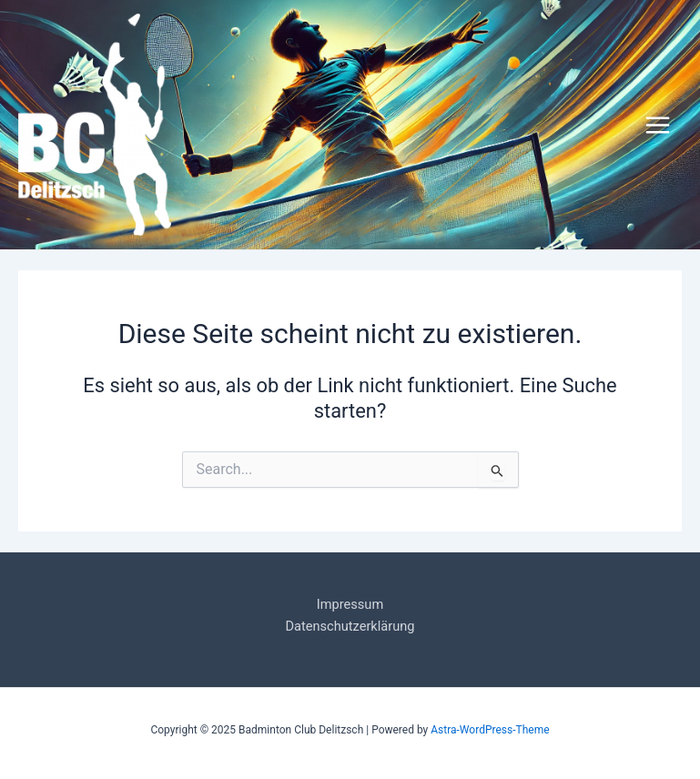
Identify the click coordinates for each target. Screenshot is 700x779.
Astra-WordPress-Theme (490, 730)
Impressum (350, 604)
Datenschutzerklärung (350, 626)
